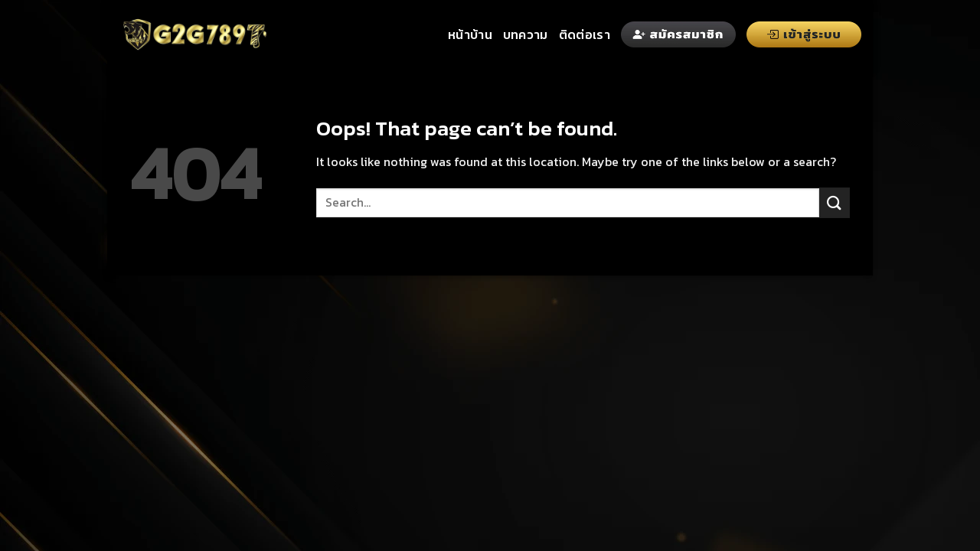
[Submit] (835, 202)
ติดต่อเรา (585, 34)
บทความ (526, 34)
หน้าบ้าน (470, 34)
